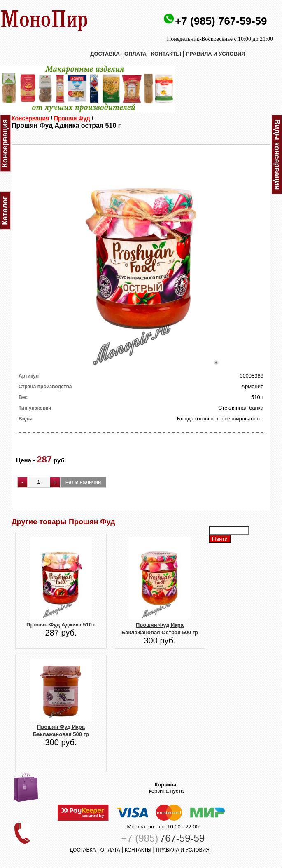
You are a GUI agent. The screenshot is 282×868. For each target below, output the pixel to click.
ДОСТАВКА (105, 54)
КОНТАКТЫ (166, 54)
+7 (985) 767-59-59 (221, 21)
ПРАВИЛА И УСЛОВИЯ (216, 54)
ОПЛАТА (135, 54)
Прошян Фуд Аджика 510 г (61, 625)
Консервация (30, 118)
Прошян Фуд (72, 118)
